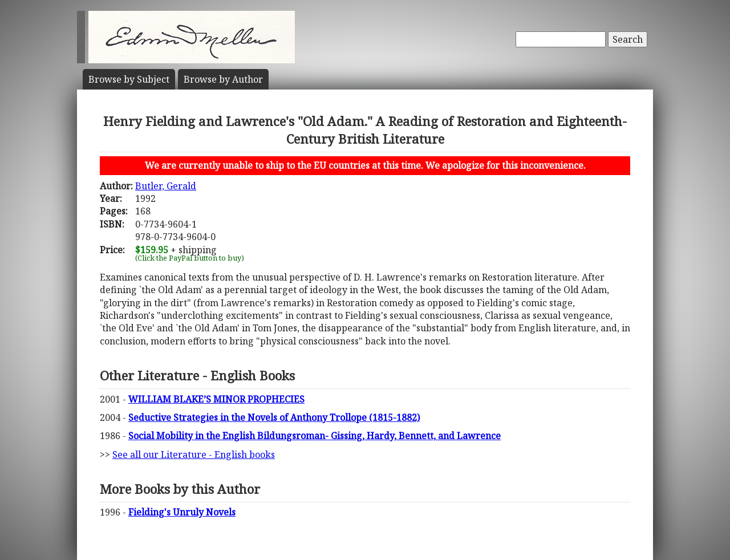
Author (223, 79)
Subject (129, 79)
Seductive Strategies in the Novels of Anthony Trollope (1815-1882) (274, 417)
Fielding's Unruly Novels (182, 512)
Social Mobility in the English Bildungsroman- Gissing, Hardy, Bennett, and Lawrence (315, 436)
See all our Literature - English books (194, 455)
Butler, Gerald (166, 186)
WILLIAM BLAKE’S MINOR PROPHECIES (216, 399)
